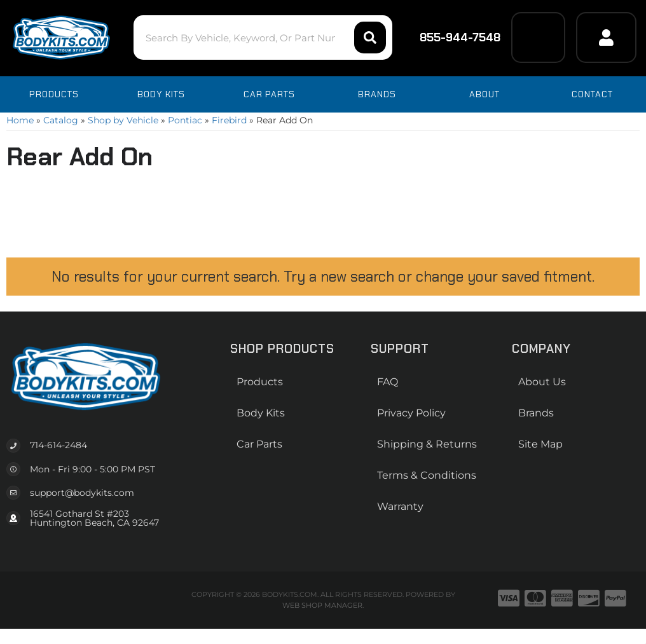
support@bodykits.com (82, 493)
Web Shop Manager (322, 605)
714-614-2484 (58, 445)
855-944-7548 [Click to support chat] (452, 38)
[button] (263, 38)
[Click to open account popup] (606, 38)
